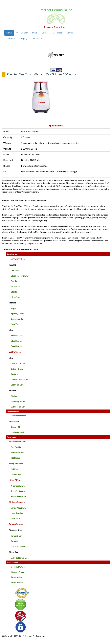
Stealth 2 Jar (17, 336)
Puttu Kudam (17, 583)
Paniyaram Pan (17, 453)
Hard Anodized (18, 513)
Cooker (45, 33)
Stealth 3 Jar (17, 341)
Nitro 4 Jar (16, 297)
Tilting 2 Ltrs (17, 396)
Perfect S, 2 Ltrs (18, 374)
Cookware (58, 33)
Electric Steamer (18, 416)
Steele (14, 292)
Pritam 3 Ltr (16, 541)
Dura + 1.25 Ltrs (18, 364)
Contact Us (37, 38)
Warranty (11, 38)
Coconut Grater (18, 567)
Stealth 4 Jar (17, 346)
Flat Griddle (16, 447)
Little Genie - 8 (18, 432)
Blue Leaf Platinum (19, 276)
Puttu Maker (17, 577)
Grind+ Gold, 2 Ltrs (19, 380)
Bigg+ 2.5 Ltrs (17, 385)
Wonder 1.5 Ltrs (18, 407)
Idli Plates (15, 458)
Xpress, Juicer (17, 314)
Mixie (35, 33)
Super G (15, 308)
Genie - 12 (16, 427)
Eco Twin (15, 281)
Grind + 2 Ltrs (17, 369)
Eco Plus (15, 271)
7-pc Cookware (18, 491)
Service (70, 33)
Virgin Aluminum (18, 508)
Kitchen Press (17, 572)
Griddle (14, 469)
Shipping (23, 38)
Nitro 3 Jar (16, 286)
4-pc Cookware (18, 486)
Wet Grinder (22, 33)
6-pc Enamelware (19, 497)
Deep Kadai (16, 475)
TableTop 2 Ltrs (18, 401)
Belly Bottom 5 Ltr (19, 558)
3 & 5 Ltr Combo (18, 546)
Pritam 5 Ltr (16, 536)
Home (9, 33)
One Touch (16, 324)
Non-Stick (15, 518)
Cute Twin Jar (17, 319)
